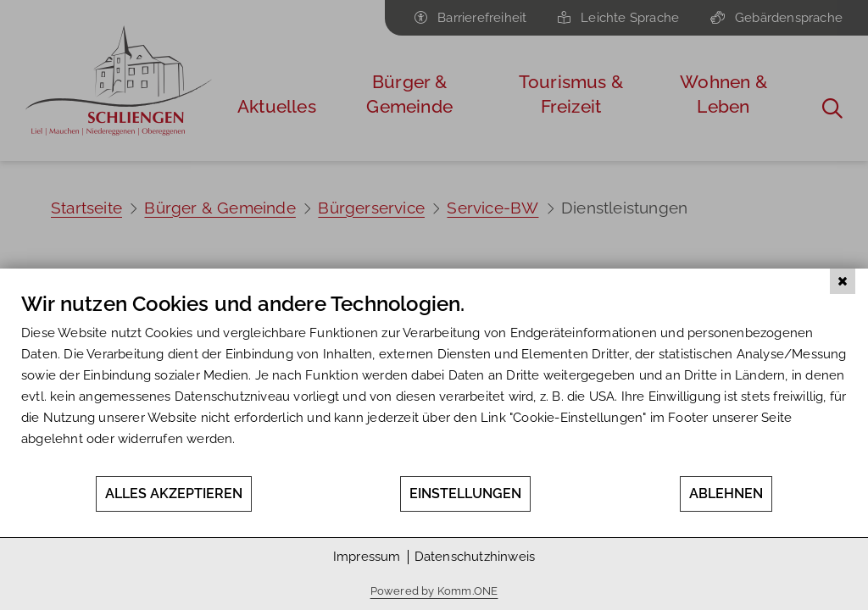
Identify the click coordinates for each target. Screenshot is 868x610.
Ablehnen (726, 494)
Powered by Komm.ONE (434, 591)
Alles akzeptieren (174, 494)
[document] (434, 383)
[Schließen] (843, 281)
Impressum (367, 557)
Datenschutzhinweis (475, 557)
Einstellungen (465, 494)
